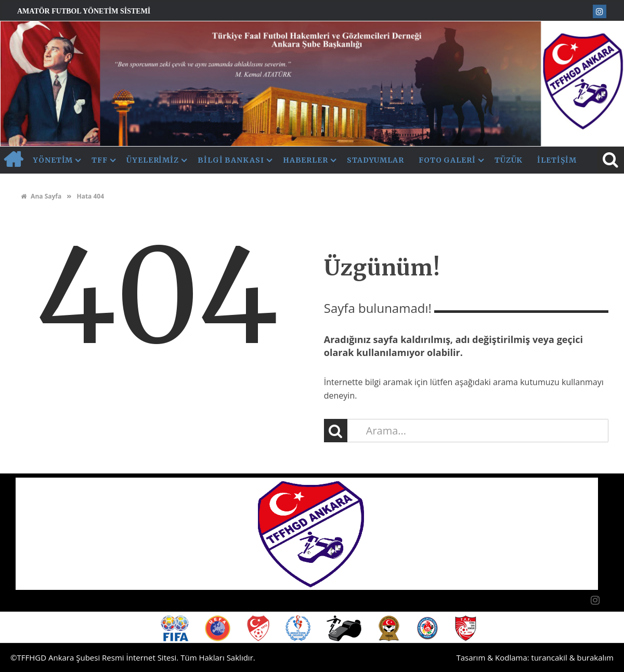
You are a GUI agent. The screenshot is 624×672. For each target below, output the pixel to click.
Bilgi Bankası (231, 160)
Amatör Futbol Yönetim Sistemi (84, 11)
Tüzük (509, 160)
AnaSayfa (13, 160)
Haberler (305, 160)
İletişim (557, 160)
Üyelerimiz (153, 160)
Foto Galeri (447, 160)
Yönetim (53, 160)
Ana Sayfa (41, 196)
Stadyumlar (375, 160)
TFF (100, 160)
